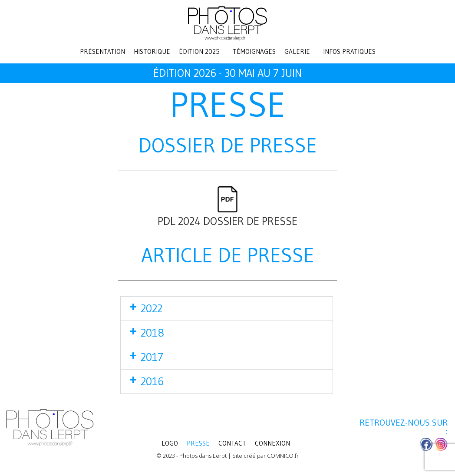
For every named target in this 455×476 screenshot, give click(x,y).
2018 (152, 333)
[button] (201, 51)
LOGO (170, 443)
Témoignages (254, 51)
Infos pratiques (349, 51)
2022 (152, 309)
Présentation (102, 51)
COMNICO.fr (283, 456)
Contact (232, 443)
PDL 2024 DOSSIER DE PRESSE (227, 221)
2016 (152, 382)
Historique (152, 51)
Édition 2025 (199, 51)
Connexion (272, 443)
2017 (152, 357)
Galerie (297, 51)
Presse (198, 443)
